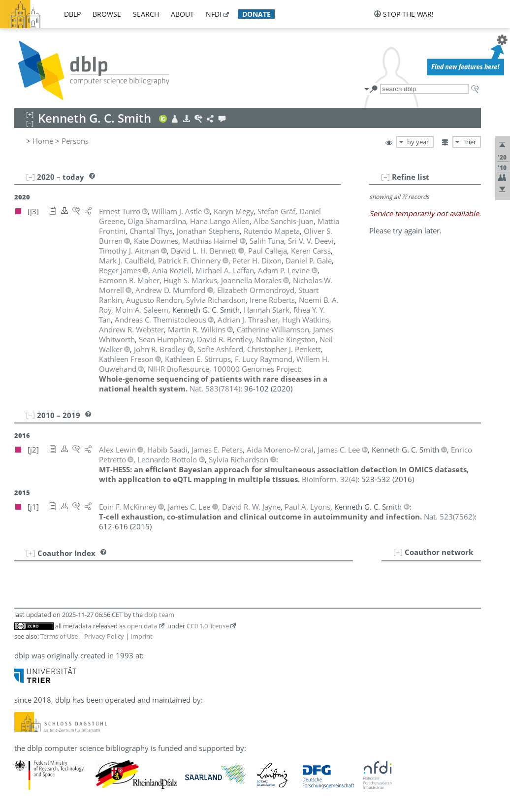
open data (142, 626)
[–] (385, 177)
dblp (72, 14)
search (146, 14)
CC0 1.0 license (208, 626)
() (215, 389)
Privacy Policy (104, 636)
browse (107, 14)
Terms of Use (59, 636)
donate (256, 14)
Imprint (142, 636)
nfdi (214, 14)
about (182, 14)
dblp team (159, 615)
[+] (398, 552)
